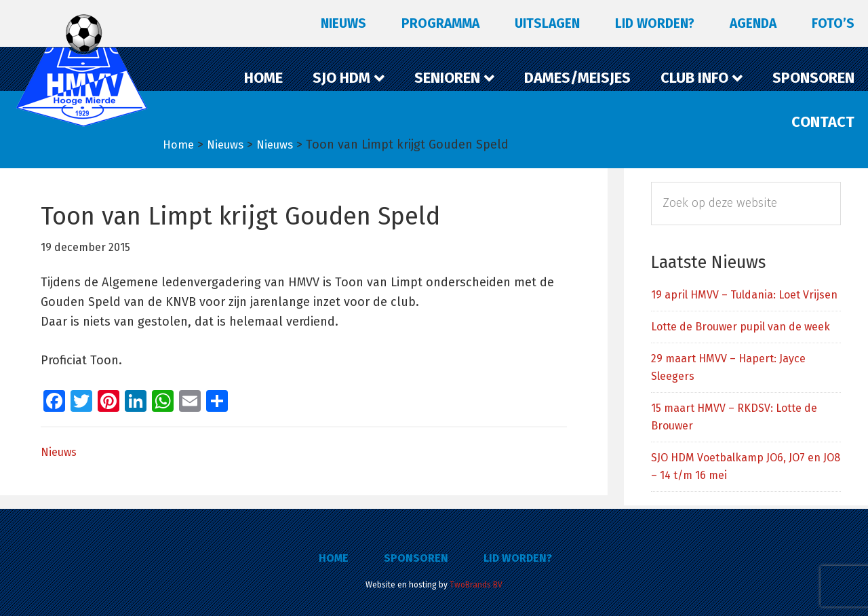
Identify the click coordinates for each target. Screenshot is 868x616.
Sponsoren (416, 558)
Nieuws (59, 452)
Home (334, 558)
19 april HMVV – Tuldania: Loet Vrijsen (744, 295)
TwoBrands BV (476, 585)
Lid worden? (518, 558)
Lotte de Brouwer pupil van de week (741, 327)
